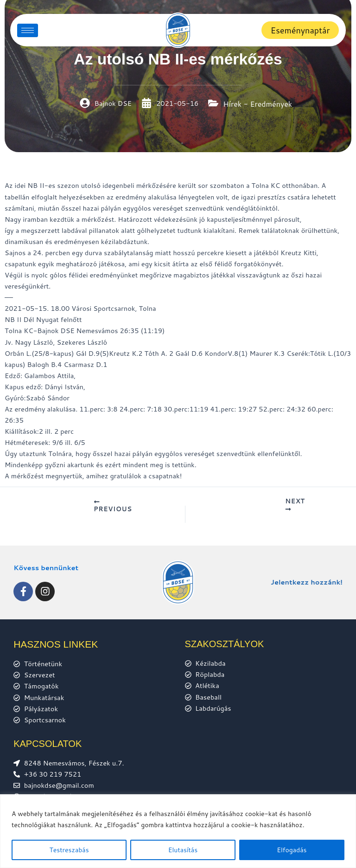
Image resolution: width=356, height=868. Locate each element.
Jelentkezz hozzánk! (307, 582)
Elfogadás (292, 850)
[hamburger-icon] (28, 30)
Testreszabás (69, 850)
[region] (178, 831)
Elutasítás (183, 850)
